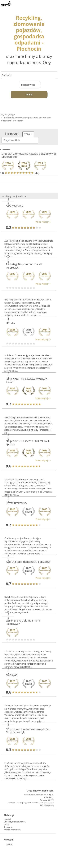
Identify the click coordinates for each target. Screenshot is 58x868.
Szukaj (29, 95)
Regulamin (8, 827)
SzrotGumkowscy (17, 503)
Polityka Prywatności (12, 830)
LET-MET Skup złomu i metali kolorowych (24, 622)
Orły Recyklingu (7, 114)
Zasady (7, 824)
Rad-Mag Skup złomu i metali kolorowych (24, 266)
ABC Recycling (14, 206)
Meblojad (12, 675)
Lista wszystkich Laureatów (15, 822)
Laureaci (7, 819)
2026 (27, 134)
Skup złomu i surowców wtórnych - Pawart (27, 380)
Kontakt (9, 844)
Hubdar (11, 323)
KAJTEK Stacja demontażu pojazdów (28, 562)
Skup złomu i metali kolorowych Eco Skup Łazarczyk (28, 731)
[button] (28, 222)
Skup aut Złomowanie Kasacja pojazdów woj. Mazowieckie (29, 155)
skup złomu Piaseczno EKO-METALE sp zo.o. (28, 443)
